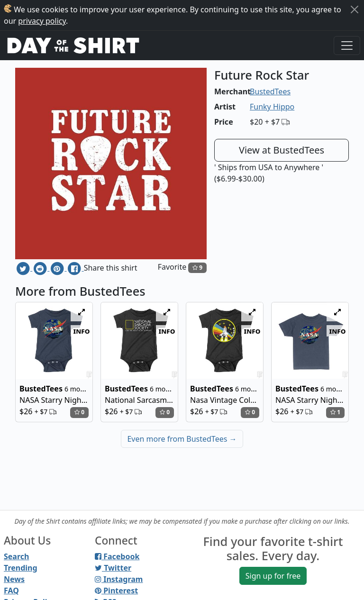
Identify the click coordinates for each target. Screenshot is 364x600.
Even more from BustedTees (182, 439)
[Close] (355, 9)
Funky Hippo (272, 107)
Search (16, 556)
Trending (21, 568)
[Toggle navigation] (347, 45)
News (14, 579)
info (82, 331)
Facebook (117, 556)
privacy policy (42, 21)
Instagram (119, 579)
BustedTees (270, 91)
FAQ (11, 591)
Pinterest (116, 591)
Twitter (113, 568)
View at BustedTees (282, 150)
